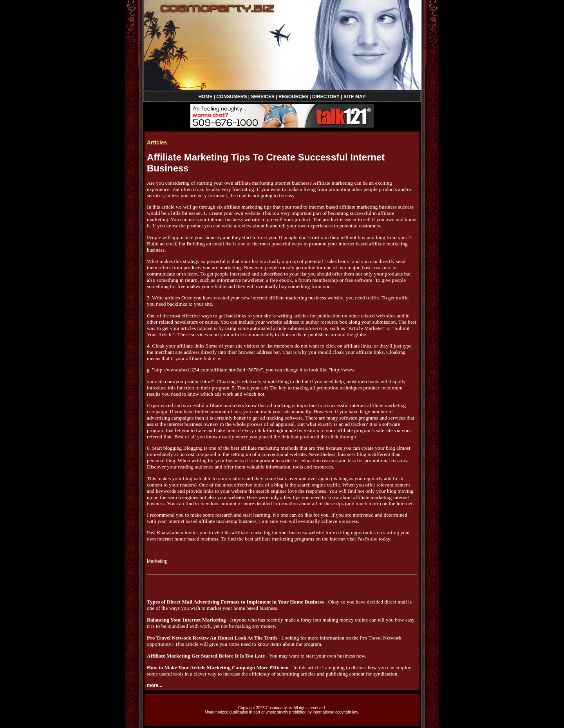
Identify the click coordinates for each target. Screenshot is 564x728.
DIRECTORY (326, 97)
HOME (205, 97)
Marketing (157, 561)
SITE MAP (355, 97)
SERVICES (263, 97)
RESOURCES (293, 97)
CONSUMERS (231, 97)
